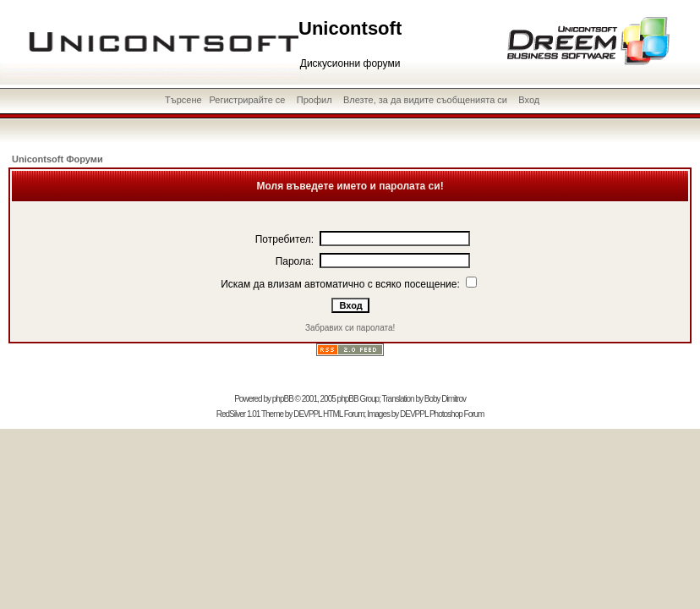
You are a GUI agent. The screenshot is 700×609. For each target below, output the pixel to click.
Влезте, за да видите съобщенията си (425, 100)
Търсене (183, 100)
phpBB (283, 399)
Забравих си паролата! (350, 328)
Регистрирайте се (247, 100)
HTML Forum (344, 414)
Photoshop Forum (457, 414)
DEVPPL (307, 414)
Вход (529, 100)
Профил (314, 100)
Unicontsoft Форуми (57, 159)
